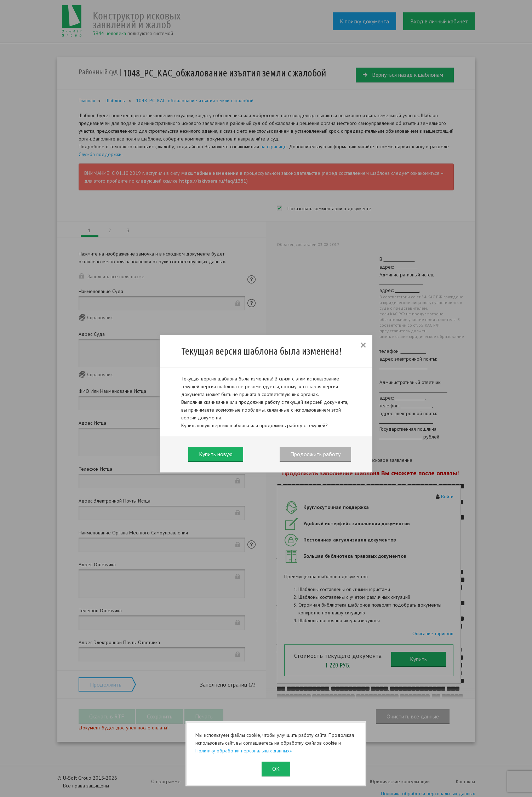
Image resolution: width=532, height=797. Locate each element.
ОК (276, 769)
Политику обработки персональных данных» (244, 751)
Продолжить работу (315, 454)
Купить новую (216, 454)
